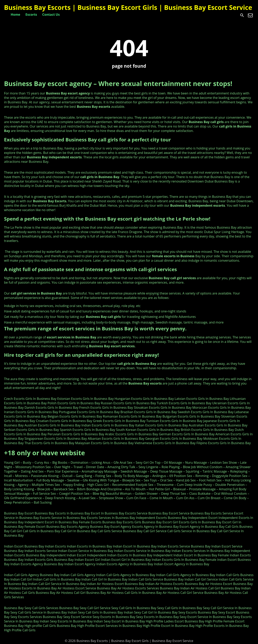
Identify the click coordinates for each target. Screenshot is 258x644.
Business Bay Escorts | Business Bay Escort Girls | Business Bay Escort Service (128, 7)
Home (15, 15)
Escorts (31, 15)
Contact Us (51, 15)
